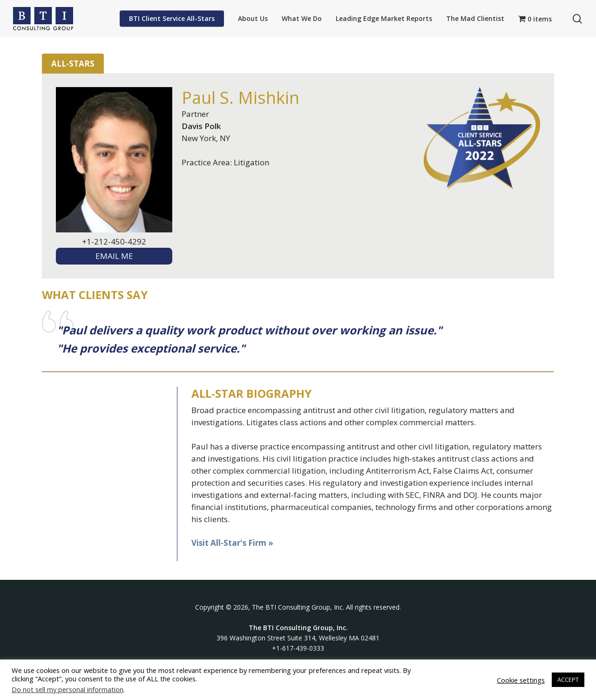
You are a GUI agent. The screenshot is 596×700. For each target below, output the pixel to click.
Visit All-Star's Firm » (232, 543)
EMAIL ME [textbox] (114, 256)
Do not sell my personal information (68, 689)
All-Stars (73, 64)
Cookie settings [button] (521, 680)
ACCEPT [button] (568, 680)
